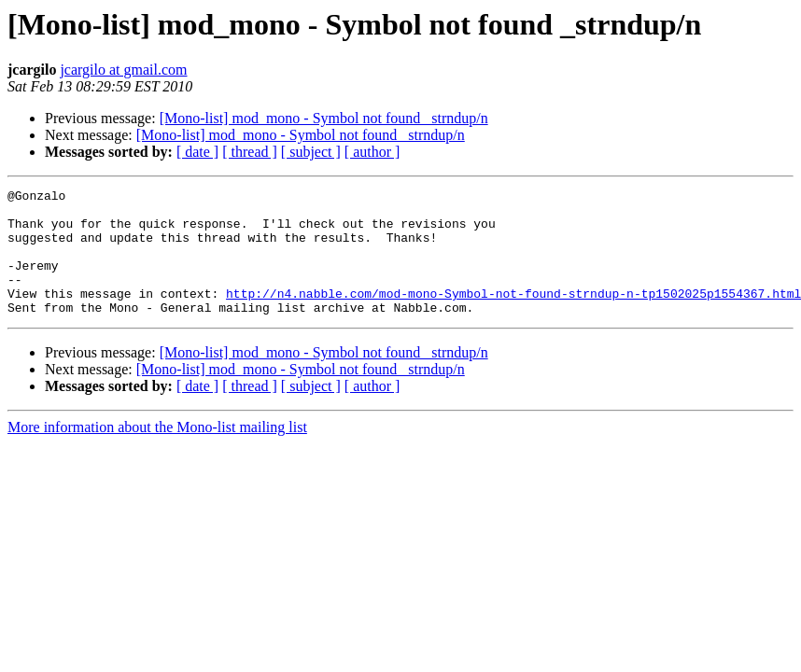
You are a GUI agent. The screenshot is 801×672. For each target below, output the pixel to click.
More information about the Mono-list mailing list (157, 452)
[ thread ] (250, 152)
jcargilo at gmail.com (123, 70)
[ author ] (372, 152)
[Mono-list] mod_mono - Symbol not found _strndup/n (324, 118)
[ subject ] (311, 152)
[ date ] (197, 152)
